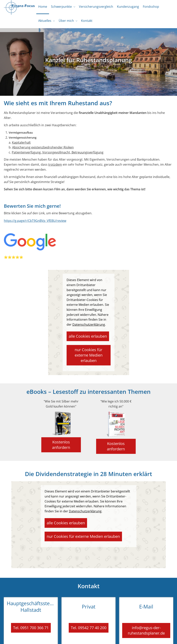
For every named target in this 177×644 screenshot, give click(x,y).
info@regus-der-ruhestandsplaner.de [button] (146, 612)
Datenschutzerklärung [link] (89, 327)
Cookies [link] (142, 638)
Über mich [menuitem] (65, 23)
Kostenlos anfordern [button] (61, 432)
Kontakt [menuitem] (84, 23)
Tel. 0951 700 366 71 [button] (31, 610)
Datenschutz (84, 638)
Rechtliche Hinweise (61, 638)
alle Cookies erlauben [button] (84, 338)
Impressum (38, 638)
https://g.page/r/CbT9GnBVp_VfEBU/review (35, 223)
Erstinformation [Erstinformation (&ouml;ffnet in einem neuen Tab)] (105, 638)
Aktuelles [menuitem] (44, 23)
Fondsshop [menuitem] (146, 7)
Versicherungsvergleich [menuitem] (93, 7)
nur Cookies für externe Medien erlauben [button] (90, 351)
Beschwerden (126, 638)
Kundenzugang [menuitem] (124, 7)
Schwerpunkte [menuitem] (60, 7)
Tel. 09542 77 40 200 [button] (89, 610)
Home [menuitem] (42, 7)
